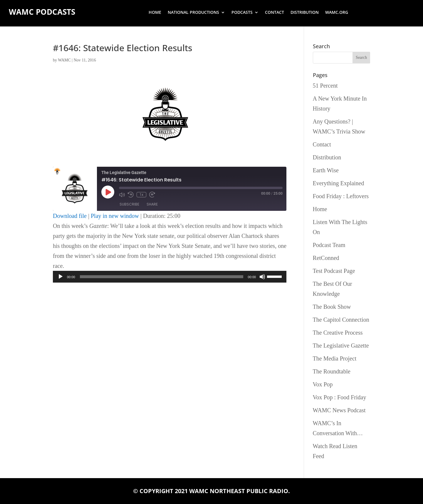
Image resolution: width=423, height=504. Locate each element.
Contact (275, 13)
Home (155, 13)
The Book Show (332, 307)
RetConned (326, 258)
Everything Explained (339, 183)
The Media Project (335, 358)
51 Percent (325, 86)
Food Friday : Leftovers (341, 196)
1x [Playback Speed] (141, 195)
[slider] (162, 277)
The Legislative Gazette (341, 346)
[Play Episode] (108, 192)
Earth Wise (326, 170)
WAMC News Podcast (339, 410)
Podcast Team (329, 245)
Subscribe (129, 204)
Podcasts (242, 13)
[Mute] (262, 277)
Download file (70, 216)
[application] (170, 277)
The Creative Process (338, 333)
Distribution (305, 13)
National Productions (193, 13)
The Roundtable (332, 371)
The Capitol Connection (341, 320)
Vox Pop (323, 384)
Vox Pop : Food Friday (340, 397)
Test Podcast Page (334, 271)
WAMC (64, 60)
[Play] (61, 277)
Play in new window (115, 216)
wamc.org (337, 13)
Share (152, 204)
